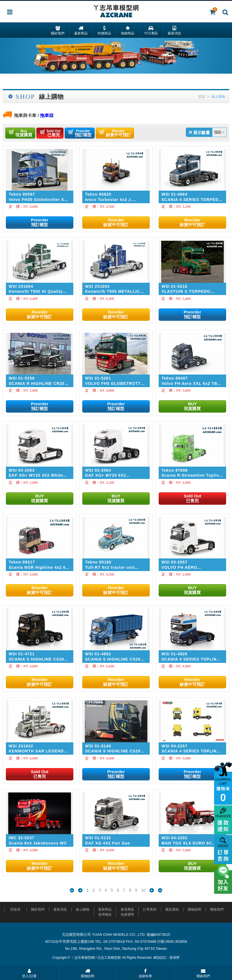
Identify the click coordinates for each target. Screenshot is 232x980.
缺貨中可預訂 (118, 133)
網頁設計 (160, 958)
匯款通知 (172, 909)
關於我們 (38, 909)
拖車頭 (47, 115)
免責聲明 (127, 914)
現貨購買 (24, 133)
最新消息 (60, 909)
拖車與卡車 (25, 115)
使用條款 (105, 914)
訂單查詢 (150, 909)
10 (143, 890)
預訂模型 (83, 133)
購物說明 (194, 909)
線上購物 (83, 909)
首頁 (201, 97)
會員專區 (127, 909)
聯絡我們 (217, 909)
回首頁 (15, 909)
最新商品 (105, 909)
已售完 (53, 133)
